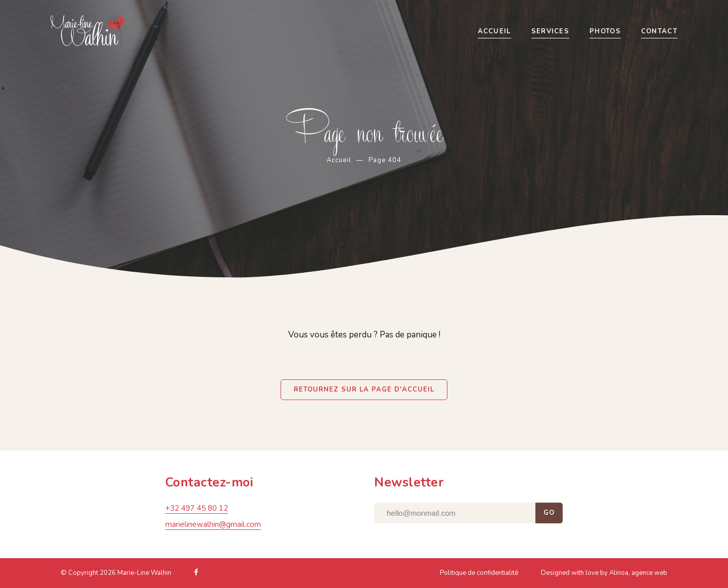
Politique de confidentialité (479, 574)
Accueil (339, 160)
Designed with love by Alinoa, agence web (604, 574)
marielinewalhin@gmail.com (213, 526)
